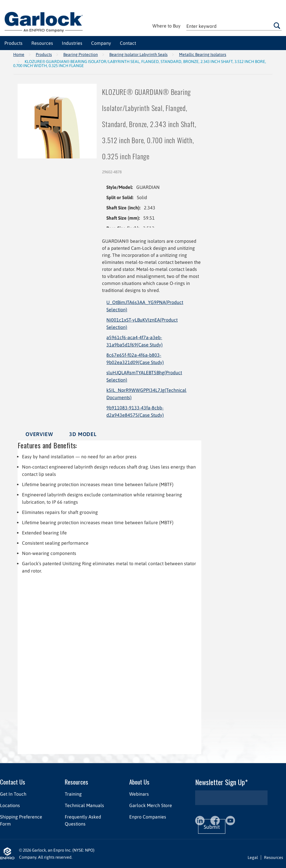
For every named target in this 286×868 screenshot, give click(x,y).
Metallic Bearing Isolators (203, 54)
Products (44, 54)
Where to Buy (166, 26)
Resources (76, 782)
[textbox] (234, 26)
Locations (10, 805)
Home (19, 54)
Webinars (139, 794)
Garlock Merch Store (151, 805)
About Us (139, 782)
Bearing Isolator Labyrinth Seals (138, 54)
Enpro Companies (148, 817)
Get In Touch (13, 794)
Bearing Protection (81, 54)
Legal (253, 857)
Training (73, 794)
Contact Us (13, 782)
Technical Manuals (84, 805)
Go (277, 26)
